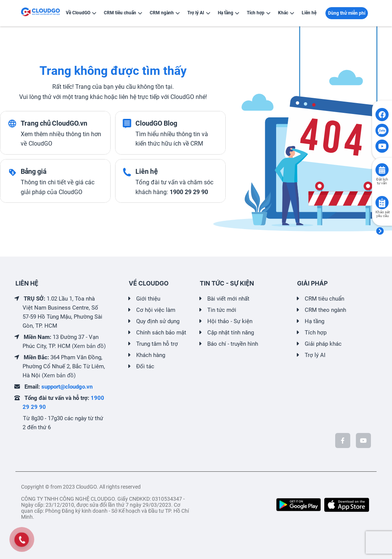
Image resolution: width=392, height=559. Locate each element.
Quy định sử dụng (158, 321)
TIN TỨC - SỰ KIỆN (227, 283)
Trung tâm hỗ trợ (157, 344)
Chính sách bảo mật (161, 333)
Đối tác (145, 366)
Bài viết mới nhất (228, 299)
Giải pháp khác (323, 344)
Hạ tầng (315, 321)
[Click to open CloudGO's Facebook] (382, 115)
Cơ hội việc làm (156, 310)
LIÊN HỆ (27, 283)
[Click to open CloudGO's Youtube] (382, 146)
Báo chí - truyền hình (233, 344)
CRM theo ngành (325, 310)
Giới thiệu (148, 299)
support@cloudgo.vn (67, 387)
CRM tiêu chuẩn (324, 299)
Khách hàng (151, 355)
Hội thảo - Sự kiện (230, 321)
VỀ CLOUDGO (149, 283)
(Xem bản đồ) (89, 346)
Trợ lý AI (315, 355)
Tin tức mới (222, 310)
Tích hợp (316, 333)
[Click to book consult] (382, 170)
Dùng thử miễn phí (347, 13)
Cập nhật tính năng (231, 333)
